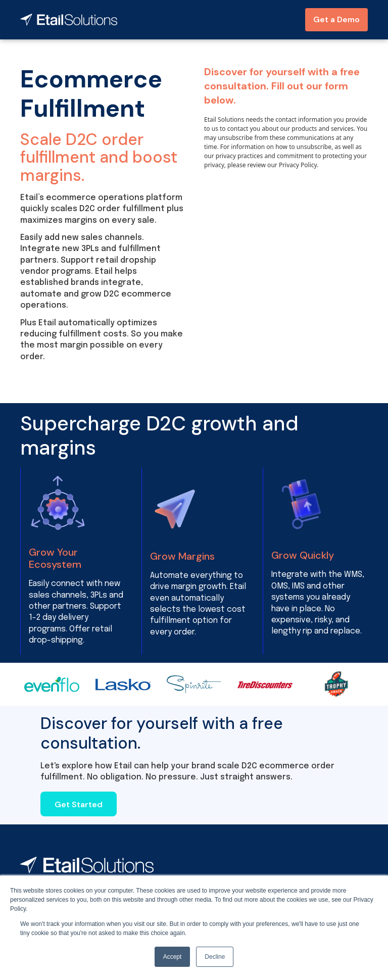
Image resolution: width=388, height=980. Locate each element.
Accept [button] (173, 957)
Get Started (79, 804)
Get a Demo (336, 19)
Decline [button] (215, 957)
